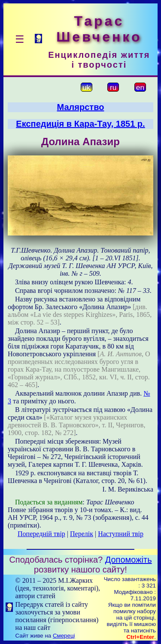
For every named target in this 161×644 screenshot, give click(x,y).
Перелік (82, 534)
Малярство (81, 107)
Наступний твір (121, 534)
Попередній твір (41, 534)
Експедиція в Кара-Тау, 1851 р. (80, 124)
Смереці (64, 636)
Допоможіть (129, 560)
